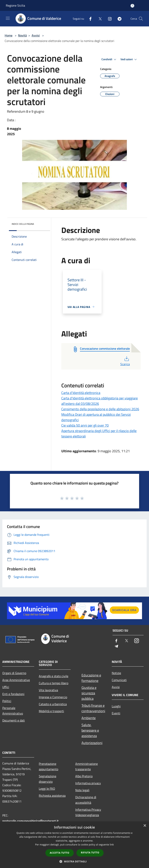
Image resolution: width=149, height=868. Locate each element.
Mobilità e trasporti (51, 711)
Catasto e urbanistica (53, 704)
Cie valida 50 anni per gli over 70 (85, 425)
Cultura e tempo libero (54, 683)
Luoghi (116, 706)
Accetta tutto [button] (60, 853)
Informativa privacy (88, 783)
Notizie (116, 673)
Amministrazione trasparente (87, 766)
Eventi (116, 713)
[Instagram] (108, 19)
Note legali (82, 790)
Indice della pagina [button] (23, 224)
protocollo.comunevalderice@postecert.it (30, 821)
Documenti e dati (14, 720)
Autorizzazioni (92, 743)
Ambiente (89, 718)
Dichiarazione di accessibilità (86, 800)
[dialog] (74, 845)
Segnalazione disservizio (48, 779)
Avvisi (36, 35)
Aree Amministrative (16, 680)
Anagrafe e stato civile (54, 676)
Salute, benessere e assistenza (90, 730)
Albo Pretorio (84, 776)
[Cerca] (141, 19)
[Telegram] (118, 19)
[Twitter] (99, 19)
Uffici (6, 687)
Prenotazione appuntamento (49, 766)
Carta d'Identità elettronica (81, 393)
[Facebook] (89, 19)
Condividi (109, 59)
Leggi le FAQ (47, 789)
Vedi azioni (129, 59)
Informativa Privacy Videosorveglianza (88, 812)
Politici (7, 701)
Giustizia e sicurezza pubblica (89, 693)
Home (9, 35)
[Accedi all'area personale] (132, 6)
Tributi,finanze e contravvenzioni (93, 708)
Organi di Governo (14, 673)
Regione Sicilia (15, 5)
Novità (22, 35)
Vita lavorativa (48, 690)
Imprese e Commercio (53, 697)
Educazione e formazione (91, 678)
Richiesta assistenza (52, 796)
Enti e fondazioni (13, 694)
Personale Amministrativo (13, 711)
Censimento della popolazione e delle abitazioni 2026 (100, 409)
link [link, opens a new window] (112, 845)
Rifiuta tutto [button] (90, 853)
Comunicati (119, 680)
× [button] (145, 826)
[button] (74, 861)
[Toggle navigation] (8, 18)
